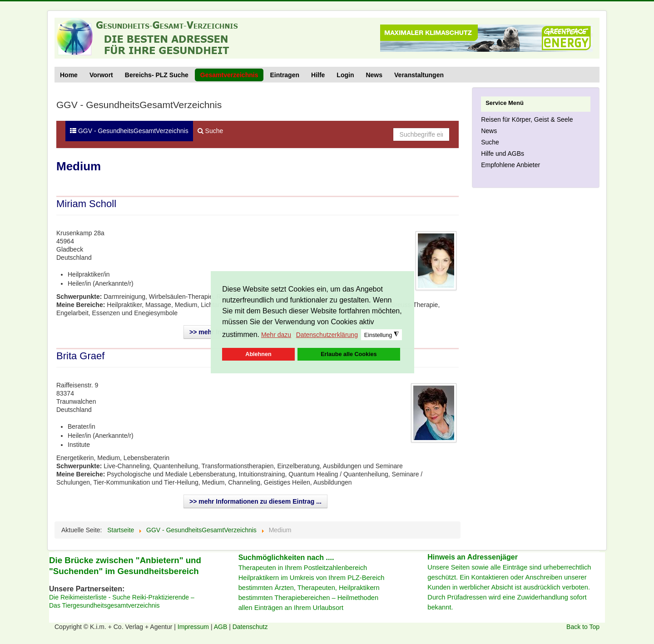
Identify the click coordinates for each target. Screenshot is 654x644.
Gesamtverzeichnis (229, 75)
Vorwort (101, 75)
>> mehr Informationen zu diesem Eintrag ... (255, 501)
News (374, 75)
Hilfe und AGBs (503, 154)
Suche (211, 131)
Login (345, 75)
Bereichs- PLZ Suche (157, 75)
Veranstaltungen (419, 75)
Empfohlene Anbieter (510, 165)
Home (69, 75)
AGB (221, 627)
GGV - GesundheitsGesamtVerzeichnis (129, 131)
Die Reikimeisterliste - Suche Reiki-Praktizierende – (122, 597)
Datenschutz (250, 627)
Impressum (194, 627)
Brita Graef (80, 356)
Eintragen (285, 75)
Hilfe (318, 75)
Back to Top (583, 627)
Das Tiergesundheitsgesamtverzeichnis (104, 605)
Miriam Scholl (86, 204)
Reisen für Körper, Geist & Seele (527, 119)
